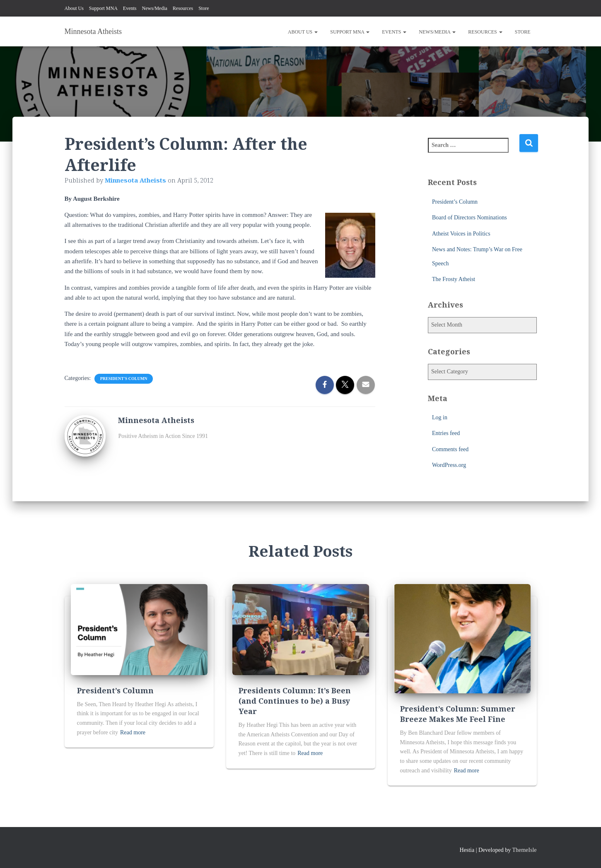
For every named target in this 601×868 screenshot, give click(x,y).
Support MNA (103, 8)
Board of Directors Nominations (469, 218)
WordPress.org (449, 465)
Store (204, 8)
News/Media (155, 8)
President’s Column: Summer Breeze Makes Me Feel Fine (458, 714)
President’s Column (455, 202)
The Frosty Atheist (454, 279)
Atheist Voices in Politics (461, 234)
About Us (74, 8)
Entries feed (446, 433)
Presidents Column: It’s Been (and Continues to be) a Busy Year (295, 701)
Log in (440, 417)
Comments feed (450, 449)
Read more (133, 732)
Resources (183, 8)
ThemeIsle (524, 850)
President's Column (124, 379)
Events (130, 8)
